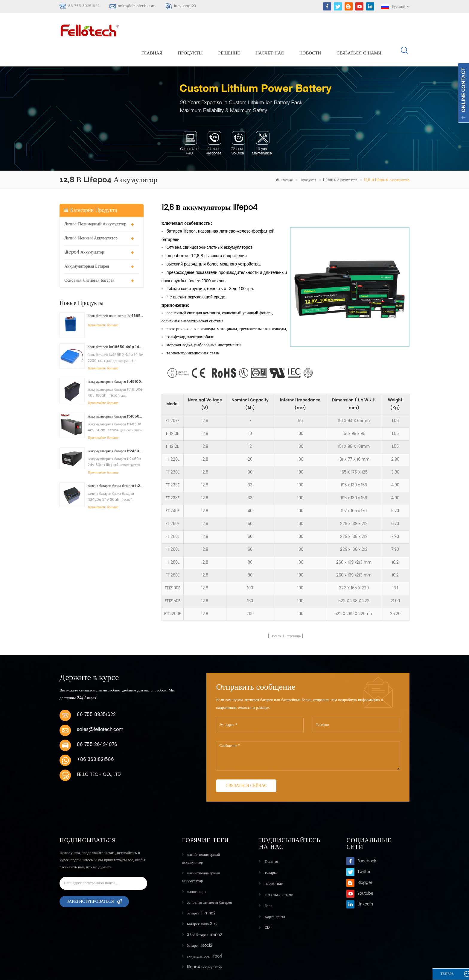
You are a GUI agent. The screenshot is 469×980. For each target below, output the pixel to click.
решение (229, 30)
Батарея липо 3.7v (202, 903)
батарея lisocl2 (200, 924)
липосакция (197, 871)
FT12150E (173, 580)
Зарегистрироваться (90, 882)
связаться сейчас (246, 764)
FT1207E (172, 400)
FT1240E (173, 490)
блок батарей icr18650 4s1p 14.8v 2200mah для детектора (116, 326)
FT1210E (173, 413)
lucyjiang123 (185, 6)
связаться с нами (359, 30)
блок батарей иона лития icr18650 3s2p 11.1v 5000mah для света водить (116, 295)
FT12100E (173, 567)
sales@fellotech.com (137, 6)
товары (270, 851)
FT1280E (173, 542)
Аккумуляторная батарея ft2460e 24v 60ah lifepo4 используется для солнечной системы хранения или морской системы (116, 430)
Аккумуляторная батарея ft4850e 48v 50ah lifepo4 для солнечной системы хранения (116, 395)
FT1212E (173, 426)
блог (268, 883)
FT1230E (173, 452)
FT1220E (173, 439)
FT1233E (173, 464)
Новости (310, 30)
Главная (152, 30)
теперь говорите (440, 975)
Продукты (190, 30)
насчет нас (270, 30)
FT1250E (173, 503)
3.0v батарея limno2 (205, 914)
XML (268, 905)
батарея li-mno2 (201, 892)
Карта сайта (274, 894)
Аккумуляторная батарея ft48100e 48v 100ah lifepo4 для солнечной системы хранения (116, 361)
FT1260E (173, 516)
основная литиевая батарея (89, 259)
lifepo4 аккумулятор (340, 159)
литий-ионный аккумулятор (91, 217)
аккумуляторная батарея (87, 245)
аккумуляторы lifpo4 (204, 935)
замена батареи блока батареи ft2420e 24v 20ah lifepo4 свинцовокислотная (116, 465)
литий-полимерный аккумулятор (95, 203)
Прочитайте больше (103, 304)
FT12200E (173, 593)
